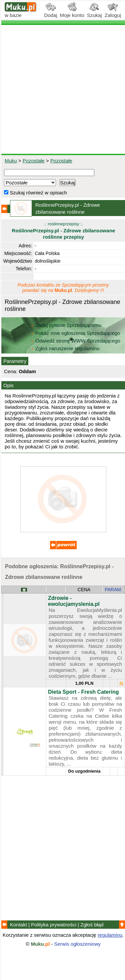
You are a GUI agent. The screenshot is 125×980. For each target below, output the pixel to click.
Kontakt (18, 925)
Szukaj (94, 13)
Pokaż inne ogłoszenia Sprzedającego (76, 333)
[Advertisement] (62, 89)
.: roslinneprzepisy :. (64, 231)
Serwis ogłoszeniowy (77, 944)
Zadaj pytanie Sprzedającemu (67, 325)
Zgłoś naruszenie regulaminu (65, 348)
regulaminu (110, 935)
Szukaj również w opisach (35, 193)
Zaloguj (113, 13)
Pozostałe (34, 161)
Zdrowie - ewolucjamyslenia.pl (74, 601)
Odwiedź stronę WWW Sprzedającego (76, 341)
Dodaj (50, 13)
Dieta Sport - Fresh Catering (83, 692)
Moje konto (72, 13)
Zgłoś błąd (92, 925)
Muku (11, 161)
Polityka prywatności (54, 925)
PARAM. (113, 590)
